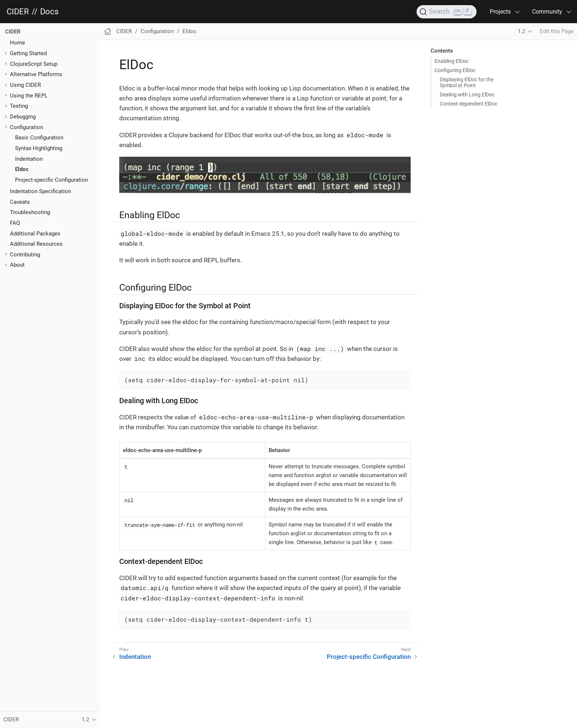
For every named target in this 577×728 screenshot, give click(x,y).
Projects (500, 12)
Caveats (20, 202)
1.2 (521, 31)
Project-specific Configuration (52, 180)
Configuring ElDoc (455, 70)
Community (547, 12)
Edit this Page (557, 31)
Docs (49, 12)
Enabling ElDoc (452, 61)
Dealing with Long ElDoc (467, 95)
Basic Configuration (39, 138)
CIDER (18, 12)
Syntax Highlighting (39, 148)
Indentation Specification (40, 191)
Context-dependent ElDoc (469, 104)
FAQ (15, 223)
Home (17, 43)
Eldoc (22, 169)
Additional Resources (36, 244)
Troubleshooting (30, 212)
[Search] (447, 12)
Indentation (29, 159)
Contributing (25, 255)
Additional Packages (35, 234)
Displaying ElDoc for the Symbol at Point (467, 82)
